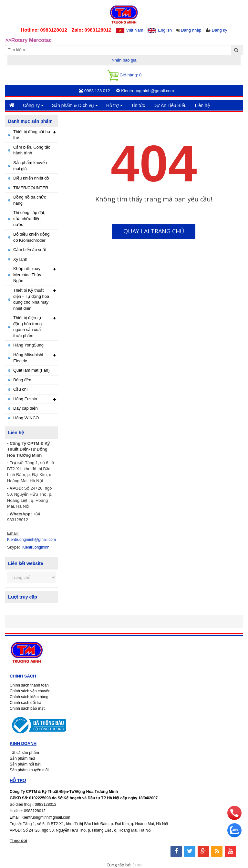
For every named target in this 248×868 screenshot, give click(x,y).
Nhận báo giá (124, 60)
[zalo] (234, 836)
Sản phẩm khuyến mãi (29, 770)
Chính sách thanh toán (29, 685)
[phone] (234, 818)
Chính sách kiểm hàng (29, 697)
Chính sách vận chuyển (30, 691)
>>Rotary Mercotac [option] (28, 40)
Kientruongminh (36, 547)
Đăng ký (220, 30)
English (165, 30)
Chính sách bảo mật (27, 708)
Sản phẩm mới (22, 758)
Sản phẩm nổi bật (25, 764)
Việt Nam (135, 30)
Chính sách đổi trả (26, 703)
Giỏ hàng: (124, 75)
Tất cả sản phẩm (24, 753)
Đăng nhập (191, 30)
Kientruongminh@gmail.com (31, 540)
